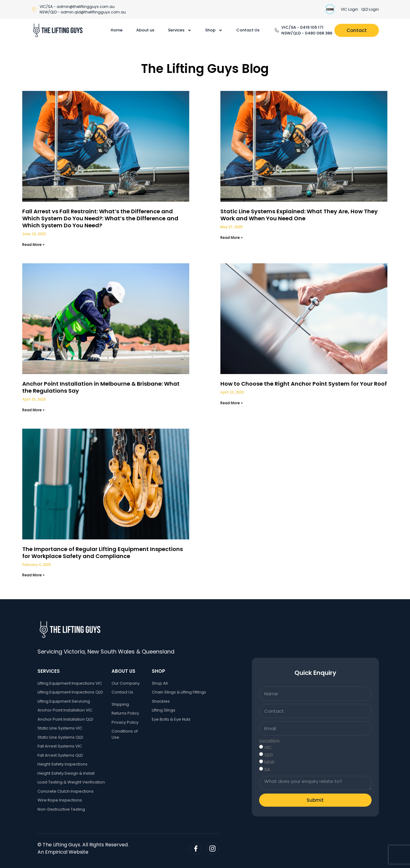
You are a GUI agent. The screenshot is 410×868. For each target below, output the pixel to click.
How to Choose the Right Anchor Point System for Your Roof (304, 384)
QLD (269, 755)
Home (117, 30)
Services (180, 30)
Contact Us (248, 30)
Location (269, 741)
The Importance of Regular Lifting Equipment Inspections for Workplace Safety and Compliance (103, 553)
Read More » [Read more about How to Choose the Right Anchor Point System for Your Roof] (232, 403)
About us (145, 30)
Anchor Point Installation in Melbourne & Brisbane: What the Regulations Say (101, 387)
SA (267, 769)
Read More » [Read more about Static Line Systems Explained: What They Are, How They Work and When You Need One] (232, 238)
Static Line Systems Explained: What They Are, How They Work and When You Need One (299, 215)
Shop (214, 30)
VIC (268, 747)
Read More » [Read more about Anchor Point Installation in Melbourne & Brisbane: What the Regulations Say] (33, 410)
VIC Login (349, 9)
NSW (269, 762)
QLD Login (370, 9)
